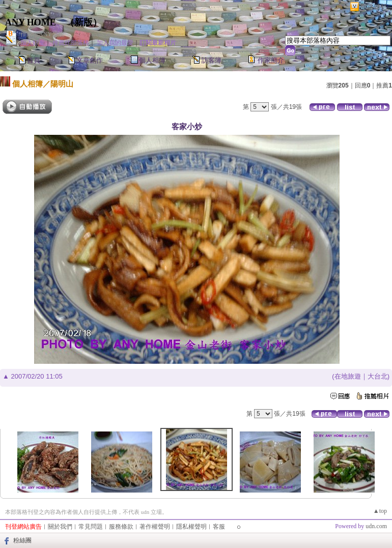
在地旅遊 (348, 376)
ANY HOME (31, 22)
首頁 (34, 60)
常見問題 (91, 527)
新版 (83, 22)
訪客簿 (212, 60)
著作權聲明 (155, 527)
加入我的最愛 (115, 43)
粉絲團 (22, 540)
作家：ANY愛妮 (42, 34)
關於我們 (60, 527)
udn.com (376, 526)
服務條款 (121, 527)
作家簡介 (271, 60)
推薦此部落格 (71, 43)
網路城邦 (374, 7)
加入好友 (33, 43)
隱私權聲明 (191, 527)
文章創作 (90, 60)
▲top (380, 511)
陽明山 (62, 84)
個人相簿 (152, 60)
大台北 (377, 376)
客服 (219, 527)
